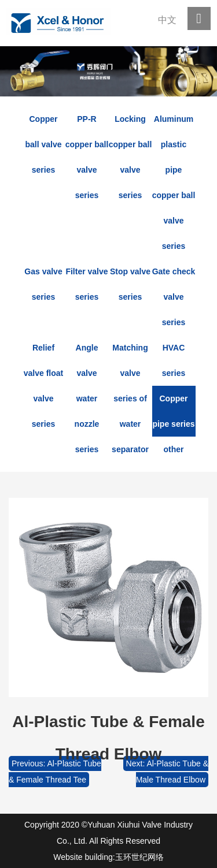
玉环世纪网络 (139, 857)
